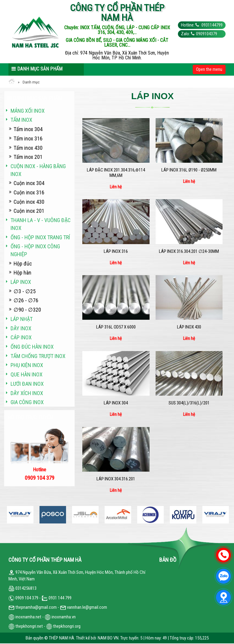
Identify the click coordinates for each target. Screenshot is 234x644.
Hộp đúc (23, 264)
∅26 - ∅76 (26, 300)
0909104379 (207, 34)
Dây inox (21, 328)
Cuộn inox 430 (29, 202)
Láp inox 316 (116, 251)
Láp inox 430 (189, 327)
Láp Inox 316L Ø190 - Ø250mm (189, 170)
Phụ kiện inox (27, 365)
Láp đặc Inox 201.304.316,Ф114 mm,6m (116, 173)
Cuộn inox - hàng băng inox (38, 170)
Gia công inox (27, 402)
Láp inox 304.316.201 (116, 479)
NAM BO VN (108, 638)
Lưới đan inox (27, 384)
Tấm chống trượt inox (38, 356)
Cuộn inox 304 (29, 183)
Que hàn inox (27, 374)
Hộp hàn (22, 273)
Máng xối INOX (28, 111)
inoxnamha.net (28, 617)
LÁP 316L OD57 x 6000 (116, 327)
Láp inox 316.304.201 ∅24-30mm (189, 251)
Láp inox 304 (116, 403)
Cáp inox (21, 337)
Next (226, 515)
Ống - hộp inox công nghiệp (35, 250)
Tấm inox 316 (28, 138)
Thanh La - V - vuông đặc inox (41, 224)
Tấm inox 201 (28, 157)
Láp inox (21, 282)
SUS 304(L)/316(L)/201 (189, 403)
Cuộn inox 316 (29, 192)
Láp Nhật (22, 319)
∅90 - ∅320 (27, 310)
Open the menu (209, 69)
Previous (8, 515)
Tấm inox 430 (28, 148)
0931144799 (212, 25)
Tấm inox (21, 120)
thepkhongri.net (26, 626)
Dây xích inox (27, 393)
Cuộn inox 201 (29, 211)
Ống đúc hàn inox (32, 347)
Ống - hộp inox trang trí (40, 237)
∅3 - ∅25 (25, 291)
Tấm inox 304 (28, 129)
